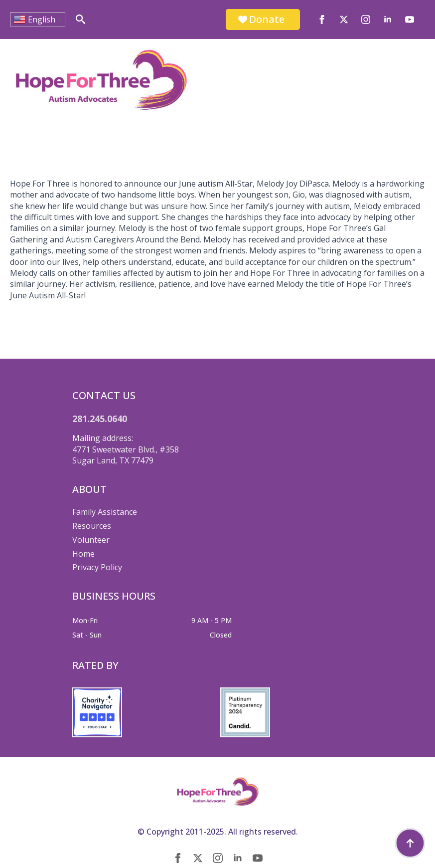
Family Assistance (105, 512)
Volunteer (91, 540)
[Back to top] (410, 843)
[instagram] (366, 19)
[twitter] (344, 19)
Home (83, 554)
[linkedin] (388, 19)
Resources (92, 526)
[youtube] (410, 19)
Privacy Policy (97, 567)
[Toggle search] (80, 19)
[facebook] (322, 19)
